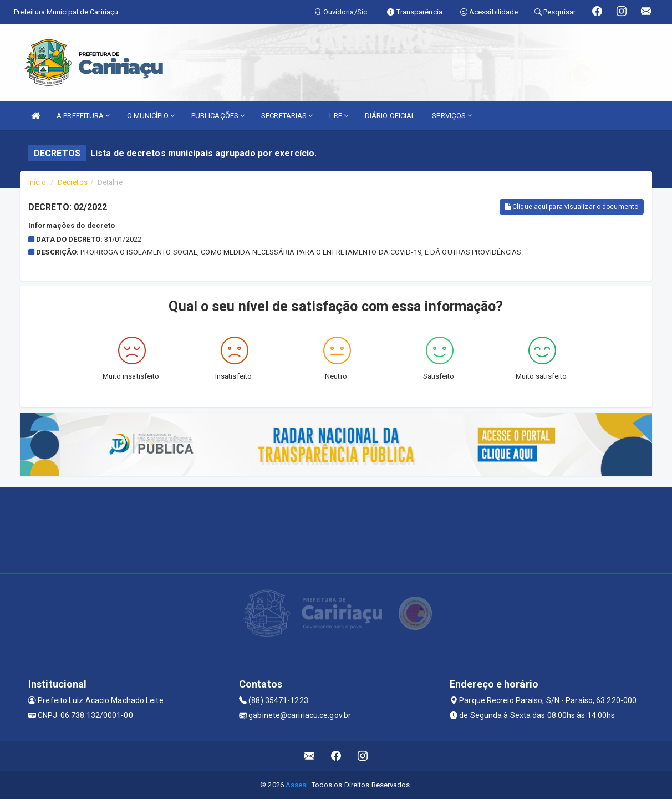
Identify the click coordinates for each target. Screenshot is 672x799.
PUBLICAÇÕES (218, 116)
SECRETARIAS (287, 116)
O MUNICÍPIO (151, 116)
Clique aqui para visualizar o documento (572, 207)
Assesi (297, 785)
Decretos (73, 182)
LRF (339, 116)
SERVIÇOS (452, 116)
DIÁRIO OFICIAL (390, 116)
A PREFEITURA (83, 116)
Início (37, 182)
